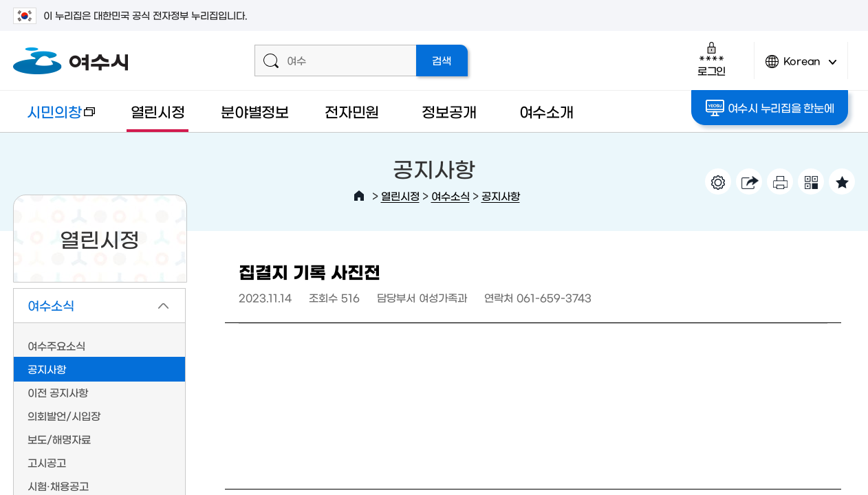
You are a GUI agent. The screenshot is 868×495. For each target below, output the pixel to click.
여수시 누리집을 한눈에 (770, 108)
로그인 (712, 59)
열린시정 (158, 111)
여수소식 (451, 196)
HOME (359, 196)
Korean (801, 67)
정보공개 (449, 111)
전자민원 (352, 111)
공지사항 (501, 196)
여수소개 (546, 111)
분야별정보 (255, 111)
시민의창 (54, 118)
